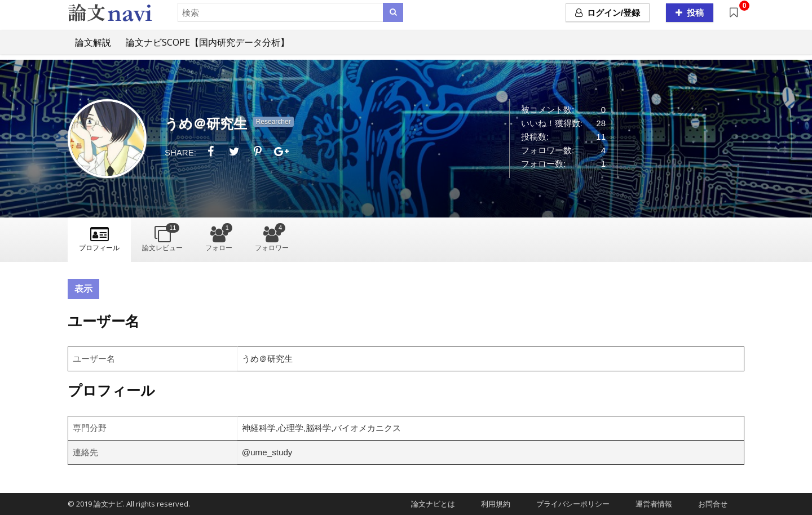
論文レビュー (162, 237)
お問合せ (709, 504)
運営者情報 (650, 504)
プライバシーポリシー (569, 504)
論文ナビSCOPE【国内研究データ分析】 (208, 42)
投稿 (690, 13)
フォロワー (272, 237)
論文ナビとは (429, 504)
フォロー (219, 237)
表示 (83, 289)
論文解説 (93, 42)
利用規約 (492, 504)
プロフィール (99, 248)
